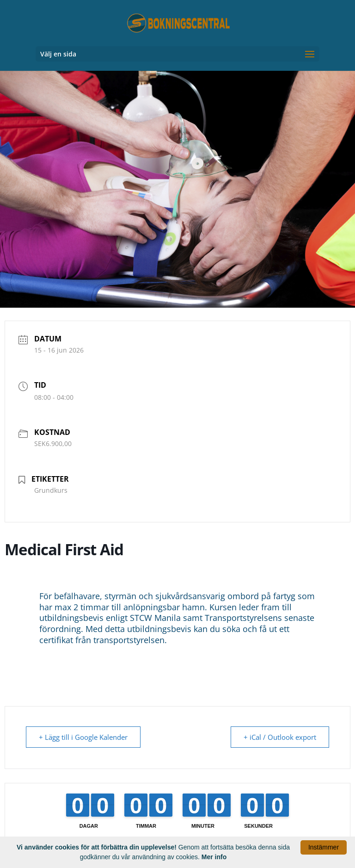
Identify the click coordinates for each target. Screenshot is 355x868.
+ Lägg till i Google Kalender (84, 737)
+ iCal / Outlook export (279, 737)
